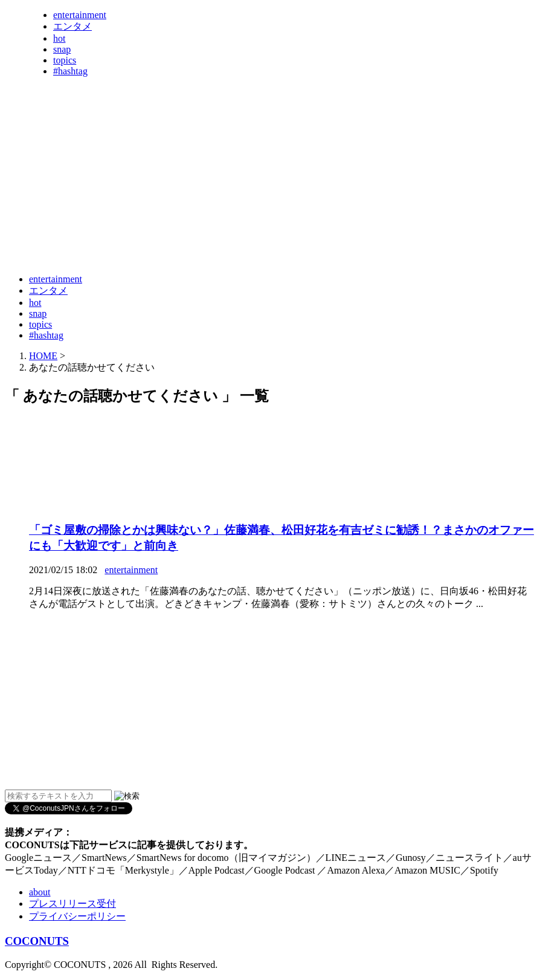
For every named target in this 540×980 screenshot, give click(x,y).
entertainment (80, 15)
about (40, 892)
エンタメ (72, 26)
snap (62, 49)
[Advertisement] (225, 235)
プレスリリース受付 (72, 904)
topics (65, 60)
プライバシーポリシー (77, 916)
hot (59, 38)
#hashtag (70, 71)
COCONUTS (37, 941)
